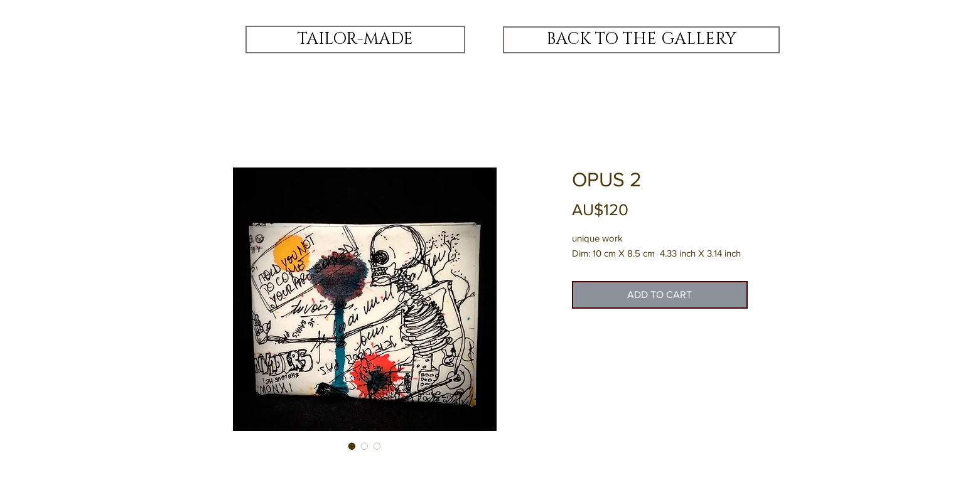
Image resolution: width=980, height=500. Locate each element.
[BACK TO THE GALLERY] (641, 40)
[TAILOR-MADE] (355, 40)
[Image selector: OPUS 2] (352, 446)
